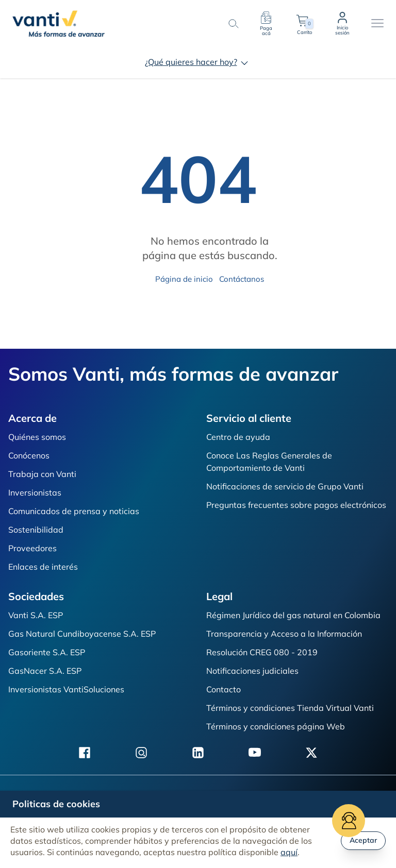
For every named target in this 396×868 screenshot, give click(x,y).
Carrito (304, 24)
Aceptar (363, 840)
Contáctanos (242, 279)
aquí (289, 852)
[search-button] (233, 24)
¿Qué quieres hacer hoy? (198, 62)
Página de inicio (184, 279)
